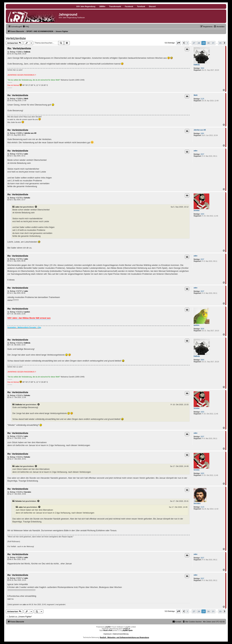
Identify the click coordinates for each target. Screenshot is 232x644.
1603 (202, 214)
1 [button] (187, 43)
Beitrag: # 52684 (15, 99)
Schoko (197, 210)
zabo (196, 151)
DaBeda (197, 65)
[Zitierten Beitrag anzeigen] (36, 207)
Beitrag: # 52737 (15, 291)
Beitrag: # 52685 (15, 133)
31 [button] (213, 43)
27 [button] (194, 43)
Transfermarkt (115, 6)
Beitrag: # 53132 (15, 312)
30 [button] (208, 43)
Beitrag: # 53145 (15, 492)
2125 (202, 99)
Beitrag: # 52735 (15, 198)
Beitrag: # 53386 (15, 558)
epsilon (196, 325)
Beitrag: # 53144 (15, 457)
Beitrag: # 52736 (15, 259)
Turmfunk (141, 6)
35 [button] (220, 43)
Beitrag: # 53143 (15, 436)
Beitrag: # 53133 (15, 343)
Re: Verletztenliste (19, 48)
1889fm (102, 6)
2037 (202, 154)
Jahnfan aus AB (200, 130)
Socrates (197, 503)
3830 (202, 329)
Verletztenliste (16, 38)
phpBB (108, 627)
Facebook (129, 6)
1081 (202, 133)
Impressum (108, 634)
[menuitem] (26, 27)
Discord (152, 6)
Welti (196, 95)
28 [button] (199, 43)
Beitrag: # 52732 (15, 154)
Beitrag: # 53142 (15, 396)
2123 (202, 507)
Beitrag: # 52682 (15, 52)
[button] (179, 43)
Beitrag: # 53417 (15, 578)
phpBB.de (127, 629)
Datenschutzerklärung (121, 634)
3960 (202, 68)
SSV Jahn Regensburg (86, 6)
